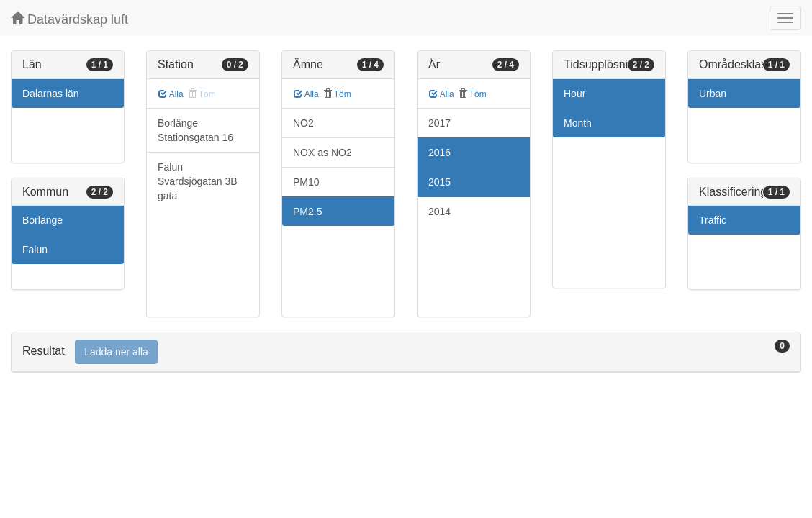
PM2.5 (307, 212)
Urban (713, 94)
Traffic (713, 220)
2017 (439, 123)
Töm (337, 94)
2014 (439, 212)
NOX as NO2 (322, 153)
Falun (35, 250)
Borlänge (42, 220)
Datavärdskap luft (69, 19)
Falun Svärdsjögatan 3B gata (198, 181)
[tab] (406, 352)
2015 (439, 182)
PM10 (306, 182)
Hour (574, 94)
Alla (171, 94)
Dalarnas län (51, 94)
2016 (439, 153)
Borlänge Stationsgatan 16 (195, 130)
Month (578, 123)
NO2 (303, 123)
